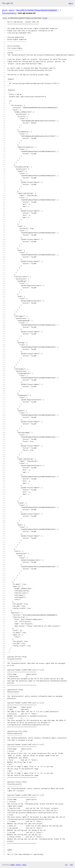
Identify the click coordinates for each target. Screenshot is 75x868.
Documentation (9, 13)
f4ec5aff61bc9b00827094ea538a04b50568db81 (37, 10)
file (45, 18)
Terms (24, 865)
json (71, 865)
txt (66, 865)
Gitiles (13, 865)
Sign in (71, 3)
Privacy (18, 865)
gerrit (5, 10)
